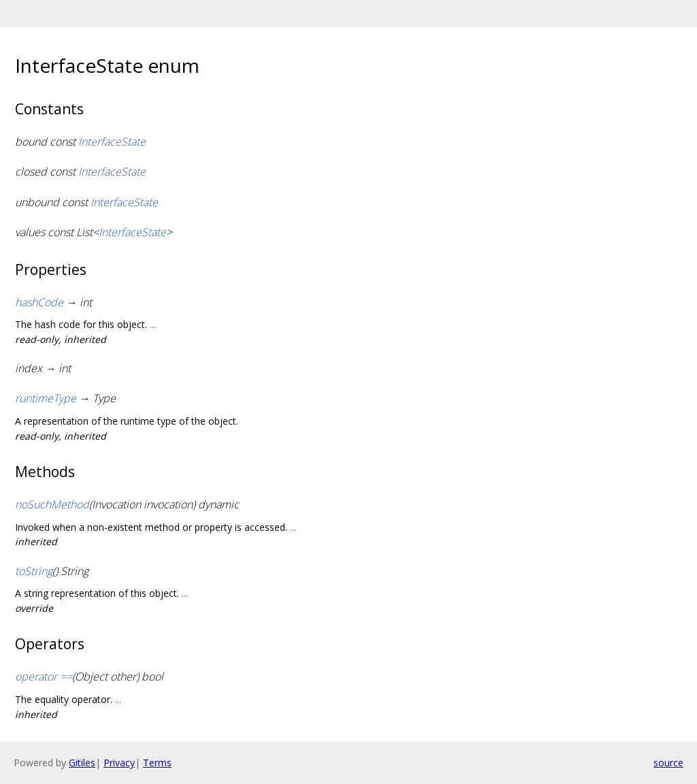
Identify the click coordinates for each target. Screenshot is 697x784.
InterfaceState (112, 142)
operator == (44, 676)
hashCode (39, 302)
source (668, 763)
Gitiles (82, 763)
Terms (157, 763)
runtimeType (46, 398)
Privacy (119, 763)
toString (34, 571)
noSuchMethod (52, 504)
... (153, 324)
